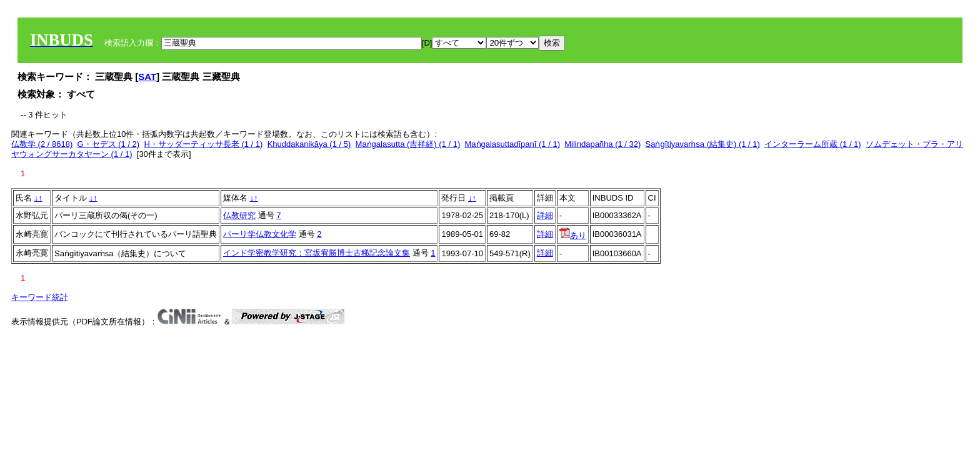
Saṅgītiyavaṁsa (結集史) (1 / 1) (703, 144)
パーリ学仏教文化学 (260, 234)
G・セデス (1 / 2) (109, 144)
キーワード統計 (40, 297)
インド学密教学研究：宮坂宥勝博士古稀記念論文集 (317, 253)
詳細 (545, 215)
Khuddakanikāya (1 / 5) (309, 144)
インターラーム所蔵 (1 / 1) (813, 144)
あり (573, 235)
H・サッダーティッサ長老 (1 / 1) (203, 144)
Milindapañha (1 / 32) (602, 144)
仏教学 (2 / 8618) (42, 144)
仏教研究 (239, 215)
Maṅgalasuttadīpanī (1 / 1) (512, 144)
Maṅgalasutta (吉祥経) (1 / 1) (408, 144)
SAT (147, 77)
